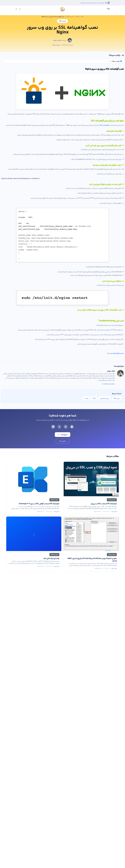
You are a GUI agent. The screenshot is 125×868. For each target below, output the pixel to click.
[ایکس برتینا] (59, 427)
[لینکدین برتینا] (53, 427)
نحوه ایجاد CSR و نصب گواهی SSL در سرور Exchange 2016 (39, 504)
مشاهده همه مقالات (108, 384)
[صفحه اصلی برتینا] (62, 9)
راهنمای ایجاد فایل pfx (52, 558)
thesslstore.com (118, 353)
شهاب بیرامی (111, 371)
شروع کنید (63, 435)
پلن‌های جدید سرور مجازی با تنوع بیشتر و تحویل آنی (92, 3)
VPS (94, 398)
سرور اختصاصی (105, 398)
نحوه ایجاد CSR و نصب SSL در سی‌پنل (104, 504)
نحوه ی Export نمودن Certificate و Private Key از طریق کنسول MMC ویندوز (92, 560)
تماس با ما (62, 441)
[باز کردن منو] (108, 9)
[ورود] (16, 9)
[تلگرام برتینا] (72, 427)
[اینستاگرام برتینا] (66, 427)
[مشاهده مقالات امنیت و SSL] (112, 500)
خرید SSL (117, 398)
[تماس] (20, 9)
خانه (82, 17)
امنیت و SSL (70, 17)
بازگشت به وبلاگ (116, 55)
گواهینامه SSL (104, 125)
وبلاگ (77, 17)
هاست (86, 398)
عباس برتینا (114, 511)
